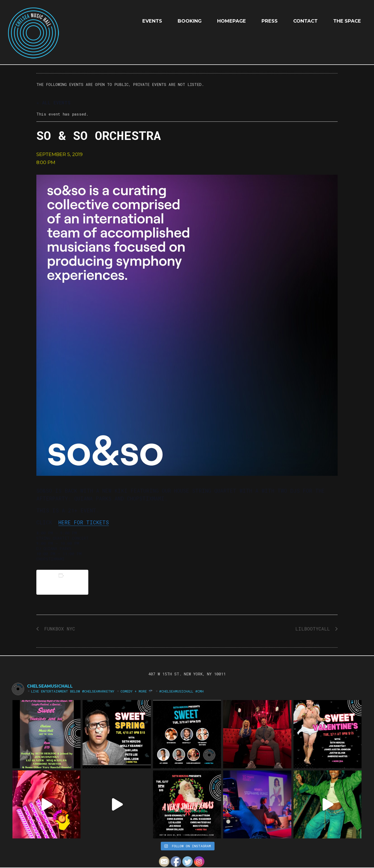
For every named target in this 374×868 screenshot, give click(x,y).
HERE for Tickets (84, 522)
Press (270, 21)
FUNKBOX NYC (58, 629)
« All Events (53, 103)
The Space (347, 21)
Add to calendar (62, 582)
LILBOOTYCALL (314, 629)
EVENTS (152, 21)
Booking (190, 21)
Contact (305, 21)
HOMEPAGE (232, 21)
